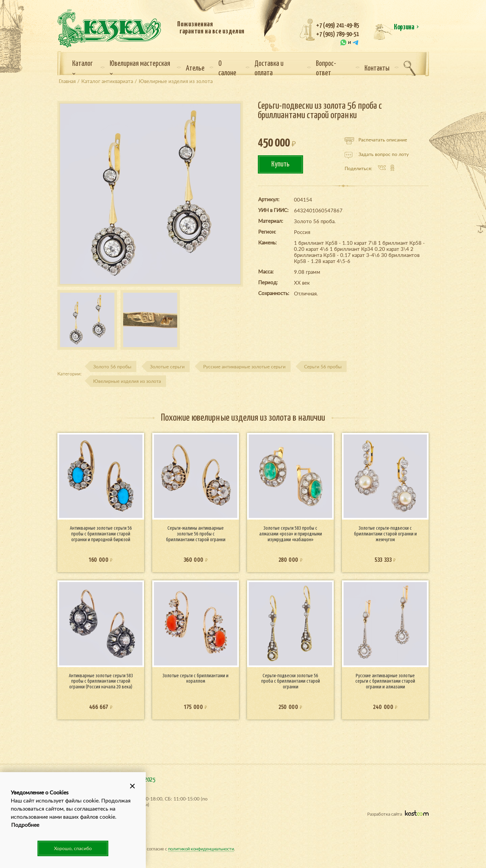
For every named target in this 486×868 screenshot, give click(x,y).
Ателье (195, 69)
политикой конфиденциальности (201, 849)
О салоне (227, 69)
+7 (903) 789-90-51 (338, 34)
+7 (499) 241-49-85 (338, 25)
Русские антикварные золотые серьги (244, 366)
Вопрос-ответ (326, 69)
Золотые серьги (167, 366)
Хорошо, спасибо (73, 848)
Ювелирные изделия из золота (127, 381)
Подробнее (25, 825)
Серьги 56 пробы (323, 366)
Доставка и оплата (269, 69)
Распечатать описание (376, 140)
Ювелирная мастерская (140, 68)
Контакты (377, 69)
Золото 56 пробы (112, 366)
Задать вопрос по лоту (377, 154)
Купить (280, 164)
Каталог (83, 68)
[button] (132, 786)
